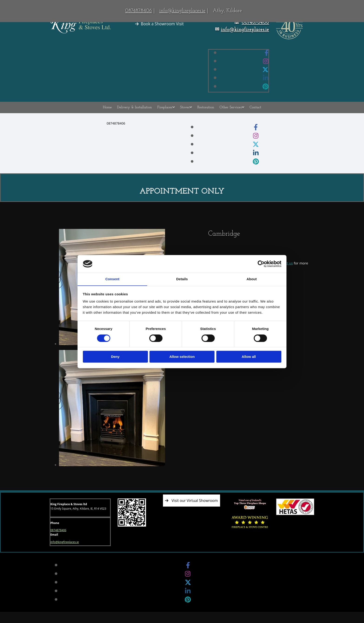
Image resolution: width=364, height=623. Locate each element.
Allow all (249, 357)
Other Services (229, 112)
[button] (159, 24)
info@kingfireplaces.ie (182, 11)
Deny (115, 357)
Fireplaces (165, 112)
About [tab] (252, 279)
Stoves (185, 112)
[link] (167, 112)
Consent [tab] (112, 279)
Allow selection (182, 357)
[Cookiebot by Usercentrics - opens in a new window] (261, 264)
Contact (253, 112)
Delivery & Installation (136, 112)
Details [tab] (182, 279)
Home (109, 112)
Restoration (205, 112)
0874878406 (138, 11)
